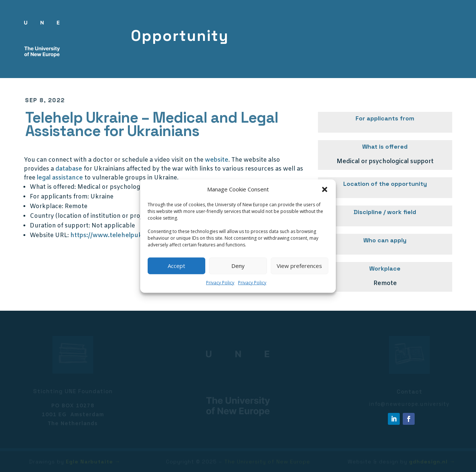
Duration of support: (60, 226)
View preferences (299, 266)
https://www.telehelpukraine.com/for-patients (139, 235)
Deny (238, 266)
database (69, 169)
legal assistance (60, 178)
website (217, 160)
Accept (176, 266)
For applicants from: (59, 197)
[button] (325, 190)
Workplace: (46, 206)
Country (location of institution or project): (92, 216)
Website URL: (49, 235)
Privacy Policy (220, 283)
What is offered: (53, 187)
